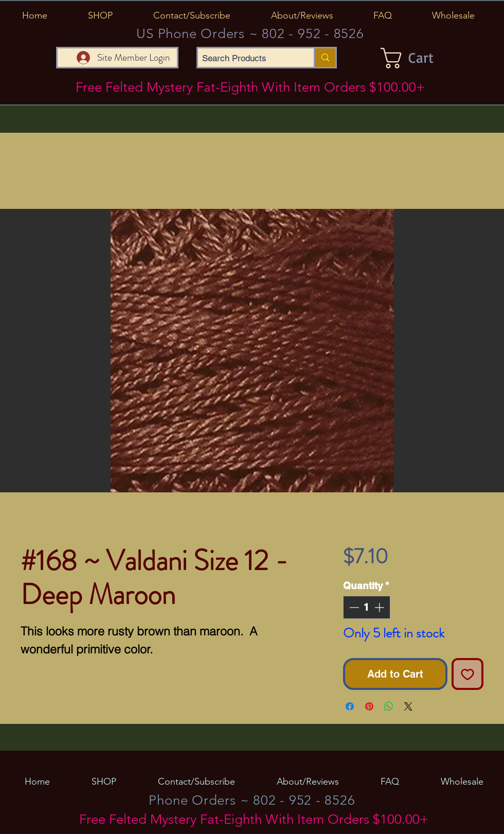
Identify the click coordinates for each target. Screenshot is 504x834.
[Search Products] (247, 59)
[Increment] (380, 607)
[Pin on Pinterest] (369, 706)
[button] (100, 15)
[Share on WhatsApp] (389, 706)
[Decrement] (353, 607)
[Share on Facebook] (350, 706)
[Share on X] (408, 706)
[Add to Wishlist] (467, 674)
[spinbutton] (366, 607)
